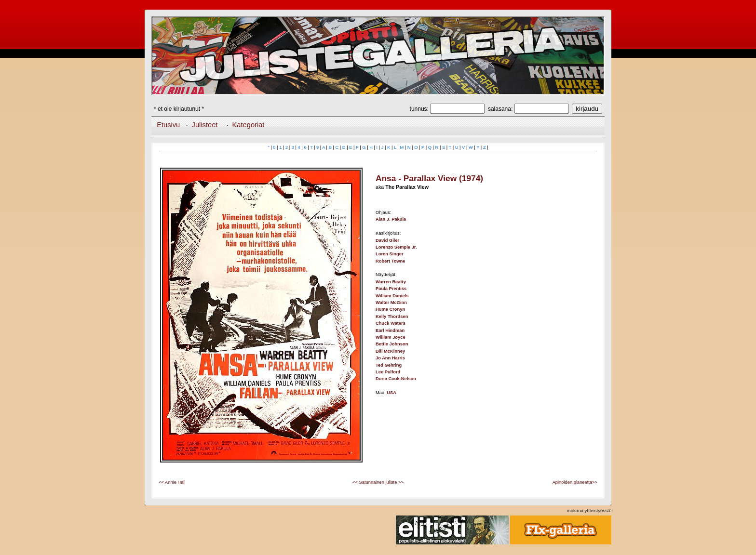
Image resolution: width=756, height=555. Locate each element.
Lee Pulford (388, 372)
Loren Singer (390, 254)
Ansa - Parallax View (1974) (429, 178)
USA (391, 393)
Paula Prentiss (391, 289)
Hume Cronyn (390, 309)
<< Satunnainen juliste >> (378, 482)
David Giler (387, 240)
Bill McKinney (390, 351)
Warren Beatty (391, 282)
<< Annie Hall (172, 482)
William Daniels (392, 296)
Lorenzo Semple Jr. (396, 247)
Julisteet (205, 125)
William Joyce (391, 337)
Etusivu (168, 125)
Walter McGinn (391, 303)
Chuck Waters (391, 323)
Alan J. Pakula (391, 219)
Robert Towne (391, 261)
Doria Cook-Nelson (396, 379)
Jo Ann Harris (390, 358)
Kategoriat (249, 125)
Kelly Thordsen (392, 317)
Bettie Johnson (392, 344)
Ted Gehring (389, 365)
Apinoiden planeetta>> (575, 482)
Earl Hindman (390, 330)
